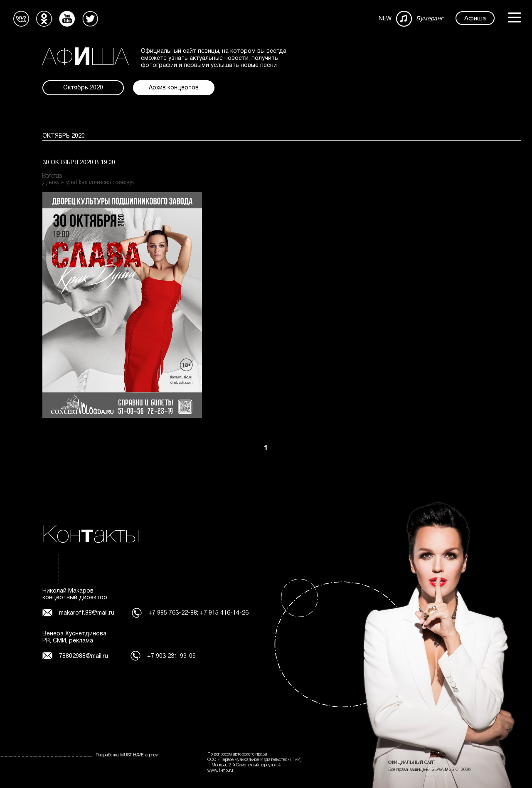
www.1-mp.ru (220, 771)
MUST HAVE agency (139, 755)
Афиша (475, 19)
